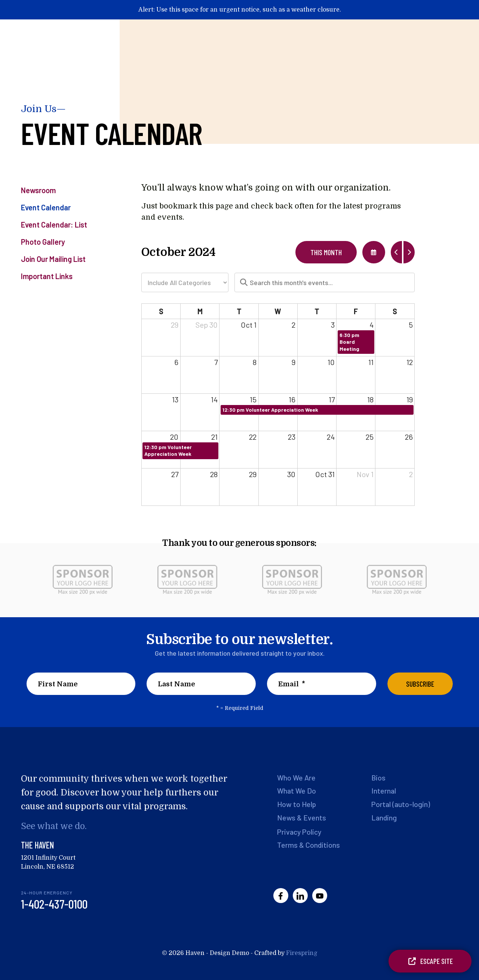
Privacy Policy (300, 831)
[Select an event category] (185, 282)
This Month (326, 252)
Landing (384, 817)
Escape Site (430, 961)
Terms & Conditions (309, 844)
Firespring (302, 953)
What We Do (297, 791)
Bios (379, 777)
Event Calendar (46, 207)
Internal (384, 791)
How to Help (297, 804)
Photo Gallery (43, 242)
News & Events (302, 817)
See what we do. (55, 826)
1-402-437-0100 (54, 904)
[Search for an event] (325, 282)
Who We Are (297, 777)
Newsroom (38, 190)
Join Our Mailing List (53, 259)
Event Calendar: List (54, 225)
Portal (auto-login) (401, 804)
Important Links (47, 276)
